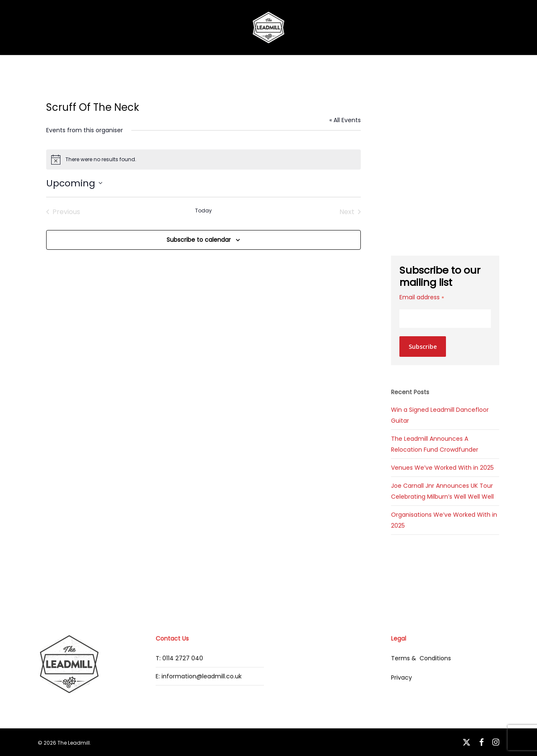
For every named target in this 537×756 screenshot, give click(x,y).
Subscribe (423, 347)
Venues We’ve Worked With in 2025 (442, 468)
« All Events (345, 120)
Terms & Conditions (421, 658)
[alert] (204, 160)
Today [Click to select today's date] (203, 211)
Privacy (401, 678)
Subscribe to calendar (199, 240)
